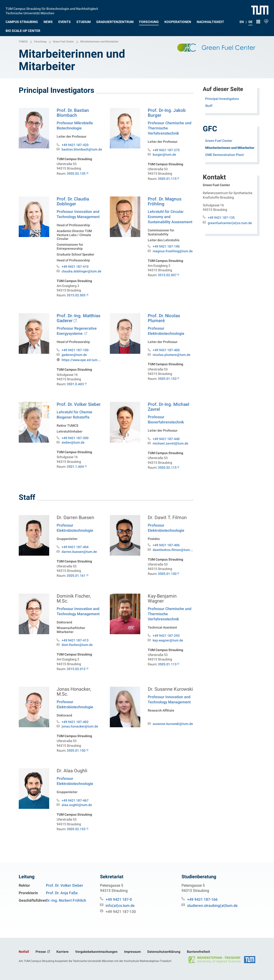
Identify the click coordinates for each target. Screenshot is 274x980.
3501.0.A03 (75, 384)
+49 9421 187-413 (75, 644)
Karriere (63, 952)
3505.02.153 (76, 833)
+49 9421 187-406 (166, 549)
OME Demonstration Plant (224, 155)
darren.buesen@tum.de (79, 556)
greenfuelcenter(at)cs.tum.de (230, 223)
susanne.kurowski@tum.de (173, 728)
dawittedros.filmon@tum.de (173, 554)
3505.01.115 (167, 179)
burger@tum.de (164, 155)
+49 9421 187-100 (75, 350)
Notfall (24, 952)
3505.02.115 (167, 467)
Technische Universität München (30, 13)
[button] (22, 21)
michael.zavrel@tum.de (170, 443)
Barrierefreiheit (198, 952)
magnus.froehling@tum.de (173, 251)
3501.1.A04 (75, 471)
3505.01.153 (167, 379)
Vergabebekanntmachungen (96, 952)
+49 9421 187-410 (75, 267)
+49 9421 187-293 (166, 640)
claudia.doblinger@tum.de (81, 271)
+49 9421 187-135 (221, 218)
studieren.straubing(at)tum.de (212, 906)
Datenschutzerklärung (164, 952)
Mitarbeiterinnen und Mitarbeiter (231, 147)
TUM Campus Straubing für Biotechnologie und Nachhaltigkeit (52, 8)
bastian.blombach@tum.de (82, 149)
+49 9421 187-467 (75, 804)
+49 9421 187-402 (75, 726)
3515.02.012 (76, 673)
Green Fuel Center (219, 141)
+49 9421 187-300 (75, 443)
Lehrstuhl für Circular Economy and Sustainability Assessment (170, 217)
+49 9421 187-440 (166, 439)
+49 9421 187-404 (75, 551)
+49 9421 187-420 (75, 145)
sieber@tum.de (73, 447)
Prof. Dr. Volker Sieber (65, 885)
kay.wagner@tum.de (168, 644)
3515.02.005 (76, 295)
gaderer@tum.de (74, 355)
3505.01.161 (76, 580)
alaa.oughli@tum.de (77, 809)
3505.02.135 (76, 173)
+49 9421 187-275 (166, 150)
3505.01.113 (167, 668)
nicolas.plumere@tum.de (172, 355)
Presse (41, 952)
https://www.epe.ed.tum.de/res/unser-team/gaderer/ (82, 360)
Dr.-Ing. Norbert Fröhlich (66, 900)
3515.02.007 (167, 275)
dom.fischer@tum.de (77, 649)
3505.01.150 (167, 578)
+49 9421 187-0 (119, 899)
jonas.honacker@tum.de (80, 730)
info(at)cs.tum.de (120, 906)
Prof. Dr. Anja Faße (62, 893)
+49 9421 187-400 (166, 350)
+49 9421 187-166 (202, 899)
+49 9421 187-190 (166, 246)
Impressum (132, 952)
